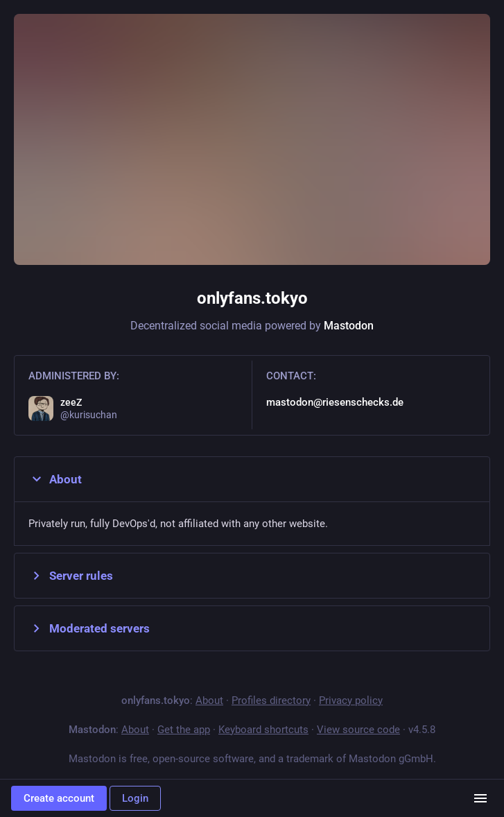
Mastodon (349, 326)
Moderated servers (89, 628)
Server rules (71, 576)
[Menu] (480, 798)
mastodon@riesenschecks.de (335, 402)
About (55, 479)
